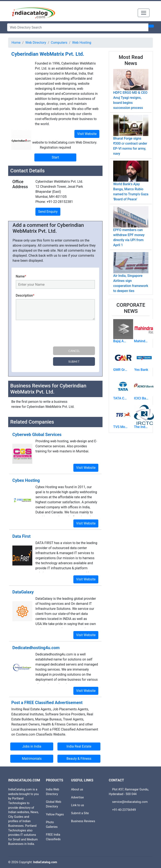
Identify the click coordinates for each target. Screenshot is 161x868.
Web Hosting (82, 43)
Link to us (78, 805)
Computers (59, 43)
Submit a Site (80, 813)
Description (25, 295)
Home (16, 43)
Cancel (74, 351)
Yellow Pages (55, 814)
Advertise (77, 797)
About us (77, 789)
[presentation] (48, 334)
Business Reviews (83, 821)
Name (21, 276)
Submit (74, 361)
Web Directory (36, 43)
